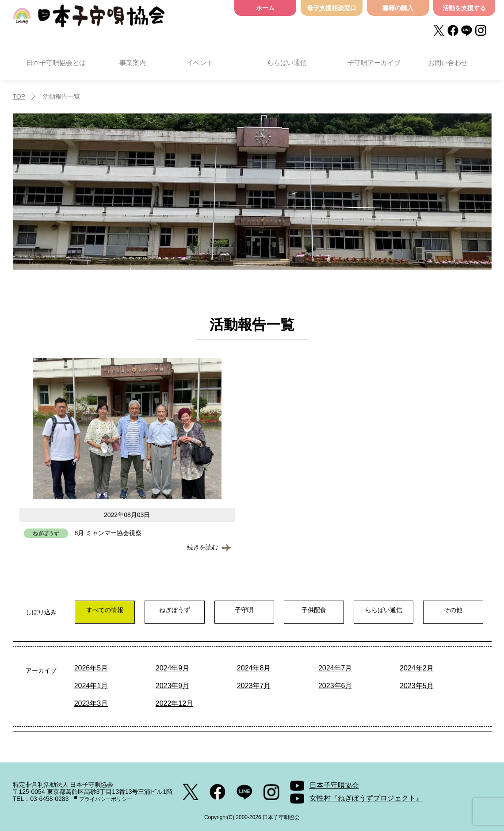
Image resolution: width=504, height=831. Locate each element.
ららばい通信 (287, 63)
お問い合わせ (448, 63)
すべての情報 (104, 610)
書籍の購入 (398, 8)
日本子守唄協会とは (56, 63)
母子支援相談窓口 (332, 8)
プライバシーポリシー (106, 799)
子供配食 (308, 610)
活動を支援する (464, 8)
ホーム (265, 8)
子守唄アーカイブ (374, 63)
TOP (19, 96)
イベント (200, 63)
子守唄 (240, 610)
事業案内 (133, 63)
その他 (443, 610)
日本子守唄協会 (89, 19)
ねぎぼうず (172, 610)
